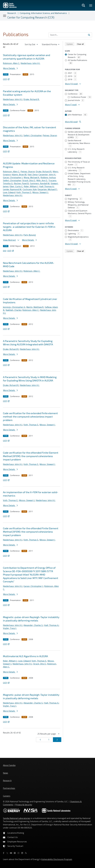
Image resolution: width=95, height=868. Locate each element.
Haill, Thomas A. (47, 186)
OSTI (6, 79)
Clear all (81, 44)
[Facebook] (4, 853)
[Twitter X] (7, 853)
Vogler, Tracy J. (10, 628)
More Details (10, 68)
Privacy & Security (24, 805)
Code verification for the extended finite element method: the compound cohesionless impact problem (30, 417)
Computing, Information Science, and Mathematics (43, 13)
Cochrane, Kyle (30, 189)
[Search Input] (70, 35)
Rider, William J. (31, 186)
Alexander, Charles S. (33, 625)
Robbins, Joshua (48, 177)
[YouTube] (11, 853)
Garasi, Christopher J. (13, 177)
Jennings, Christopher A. (14, 307)
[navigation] (32, 44)
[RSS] (26, 853)
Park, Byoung (30, 235)
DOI (5, 251)
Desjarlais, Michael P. (47, 189)
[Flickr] (15, 853)
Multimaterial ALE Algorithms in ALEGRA (25, 656)
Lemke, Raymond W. (12, 189)
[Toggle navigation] (5, 16)
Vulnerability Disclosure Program (57, 859)
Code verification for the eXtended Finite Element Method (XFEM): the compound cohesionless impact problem (31, 456)
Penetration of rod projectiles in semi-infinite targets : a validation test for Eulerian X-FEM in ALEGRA (29, 227)
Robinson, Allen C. (11, 63)
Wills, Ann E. (42, 180)
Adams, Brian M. (19, 175)
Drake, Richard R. (31, 99)
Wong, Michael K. (32, 177)
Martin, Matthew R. (35, 307)
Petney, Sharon (50, 135)
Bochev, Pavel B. (22, 183)
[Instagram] (18, 853)
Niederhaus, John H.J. (30, 63)
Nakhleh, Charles (14, 310)
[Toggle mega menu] (91, 5)
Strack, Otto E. (29, 180)
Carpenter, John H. (47, 175)
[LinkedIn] (22, 853)
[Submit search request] (89, 35)
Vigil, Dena (33, 175)
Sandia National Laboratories (17, 818)
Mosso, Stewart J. (40, 192)
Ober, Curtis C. (16, 186)
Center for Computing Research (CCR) (31, 17)
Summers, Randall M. (40, 183)
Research (12, 13)
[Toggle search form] (83, 5)
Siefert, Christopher (33, 135)
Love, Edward (9, 192)
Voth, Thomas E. (24, 192)
